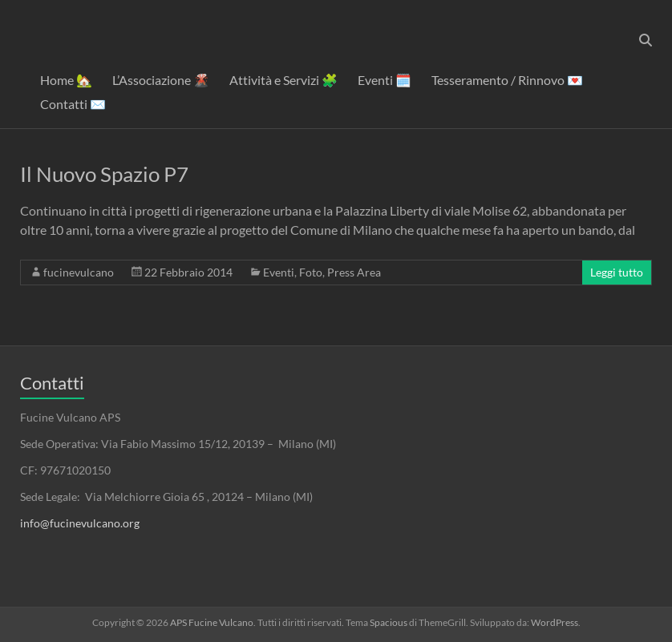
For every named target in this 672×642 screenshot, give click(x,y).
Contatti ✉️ (73, 104)
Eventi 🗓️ (385, 80)
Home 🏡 (66, 80)
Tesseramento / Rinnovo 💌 (507, 80)
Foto (311, 272)
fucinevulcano (79, 272)
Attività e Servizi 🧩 (283, 80)
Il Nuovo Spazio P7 (104, 174)
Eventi (279, 272)
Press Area (354, 272)
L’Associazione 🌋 (161, 80)
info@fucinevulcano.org (80, 523)
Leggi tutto (617, 272)
